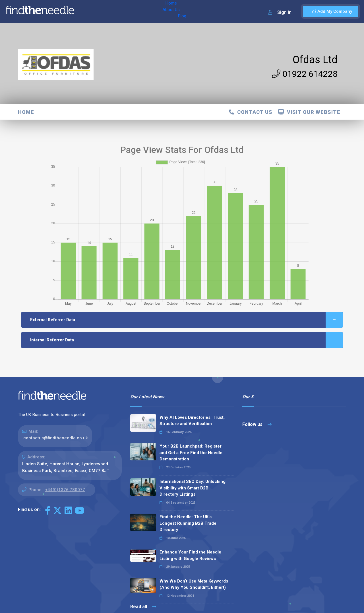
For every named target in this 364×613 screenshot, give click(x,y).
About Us (108, 11)
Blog (128, 11)
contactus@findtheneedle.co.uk (56, 438)
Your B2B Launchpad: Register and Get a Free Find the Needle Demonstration (191, 453)
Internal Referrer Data (186, 340)
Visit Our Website (309, 112)
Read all (143, 607)
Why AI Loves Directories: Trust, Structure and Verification (192, 421)
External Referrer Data (186, 320)
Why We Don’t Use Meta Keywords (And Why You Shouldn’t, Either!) (194, 584)
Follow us (257, 424)
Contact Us (251, 112)
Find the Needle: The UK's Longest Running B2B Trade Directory (188, 523)
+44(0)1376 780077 (65, 490)
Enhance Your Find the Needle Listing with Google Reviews (190, 555)
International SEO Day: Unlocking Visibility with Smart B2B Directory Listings (193, 488)
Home (86, 11)
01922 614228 (305, 74)
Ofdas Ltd (315, 60)
